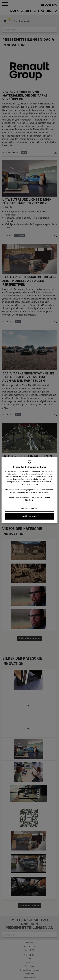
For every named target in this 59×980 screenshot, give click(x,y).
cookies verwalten (29, 508)
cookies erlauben (29, 516)
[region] (30, 490)
